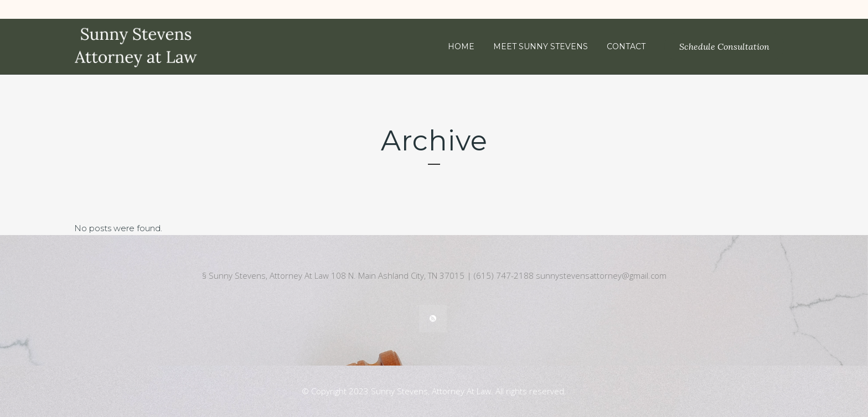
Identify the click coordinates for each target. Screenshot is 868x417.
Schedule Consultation (724, 46)
